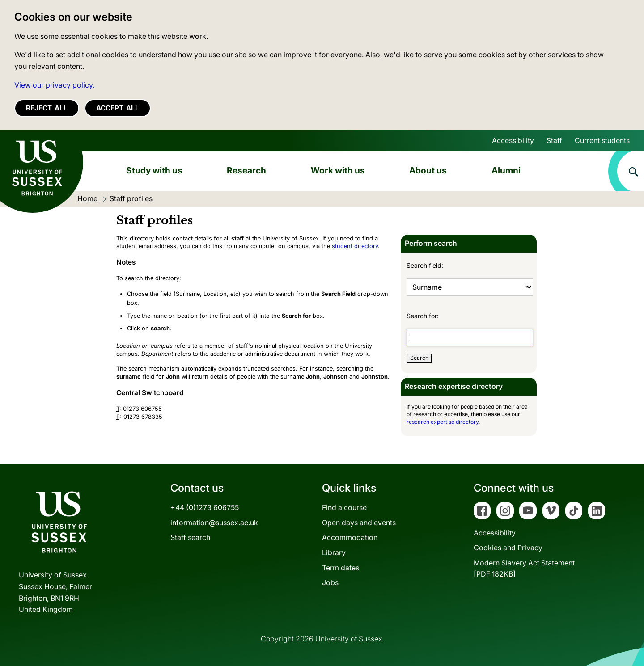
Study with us (154, 170)
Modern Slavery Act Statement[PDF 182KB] (524, 569)
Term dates (341, 568)
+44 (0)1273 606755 (205, 507)
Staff (554, 140)
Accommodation (350, 537)
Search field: (425, 265)
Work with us (338, 170)
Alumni (506, 170)
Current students (602, 140)
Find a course (344, 507)
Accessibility (513, 140)
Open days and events (359, 523)
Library (334, 552)
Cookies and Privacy (508, 548)
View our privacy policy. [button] (54, 85)
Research (246, 170)
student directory (355, 246)
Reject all (47, 108)
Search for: (423, 316)
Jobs (330, 582)
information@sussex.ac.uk (214, 523)
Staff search (190, 537)
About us (428, 170)
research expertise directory (443, 422)
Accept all (118, 108)
